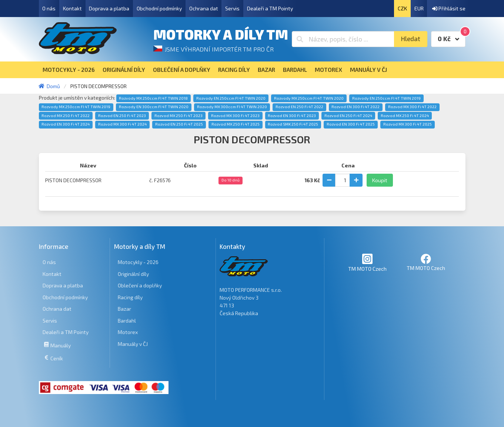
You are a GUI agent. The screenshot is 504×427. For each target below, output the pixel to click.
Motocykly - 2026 (138, 262)
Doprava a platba (109, 8)
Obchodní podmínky (159, 8)
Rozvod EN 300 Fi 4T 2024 (66, 124)
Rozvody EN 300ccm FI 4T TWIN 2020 (154, 107)
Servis (232, 8)
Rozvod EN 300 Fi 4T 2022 (356, 107)
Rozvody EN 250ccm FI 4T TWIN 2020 (231, 98)
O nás (49, 8)
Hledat (410, 39)
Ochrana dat (204, 8)
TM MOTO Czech (367, 262)
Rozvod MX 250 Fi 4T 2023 (178, 116)
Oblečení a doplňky (140, 285)
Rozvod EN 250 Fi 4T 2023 (122, 116)
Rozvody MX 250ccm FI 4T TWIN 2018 (153, 98)
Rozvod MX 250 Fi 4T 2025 (236, 124)
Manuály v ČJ (133, 344)
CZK (402, 8)
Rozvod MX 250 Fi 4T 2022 (66, 116)
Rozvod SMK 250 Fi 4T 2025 (293, 124)
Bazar (124, 309)
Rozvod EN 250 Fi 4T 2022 (299, 107)
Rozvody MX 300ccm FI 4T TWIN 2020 (232, 107)
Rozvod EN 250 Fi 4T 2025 (179, 124)
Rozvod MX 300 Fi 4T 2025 (408, 124)
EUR (419, 8)
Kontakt (72, 8)
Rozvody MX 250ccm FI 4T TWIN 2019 (76, 107)
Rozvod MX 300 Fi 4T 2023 (235, 116)
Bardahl (127, 321)
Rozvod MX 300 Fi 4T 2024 (122, 124)
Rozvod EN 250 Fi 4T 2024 (348, 116)
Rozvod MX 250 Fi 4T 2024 (405, 116)
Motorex (128, 332)
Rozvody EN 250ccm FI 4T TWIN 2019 (386, 98)
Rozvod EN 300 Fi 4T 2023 (292, 116)
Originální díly (133, 274)
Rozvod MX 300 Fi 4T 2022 (412, 107)
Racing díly (130, 297)
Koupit (380, 180)
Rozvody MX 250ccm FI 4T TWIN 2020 (309, 98)
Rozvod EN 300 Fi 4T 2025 (351, 124)
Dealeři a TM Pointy (270, 8)
